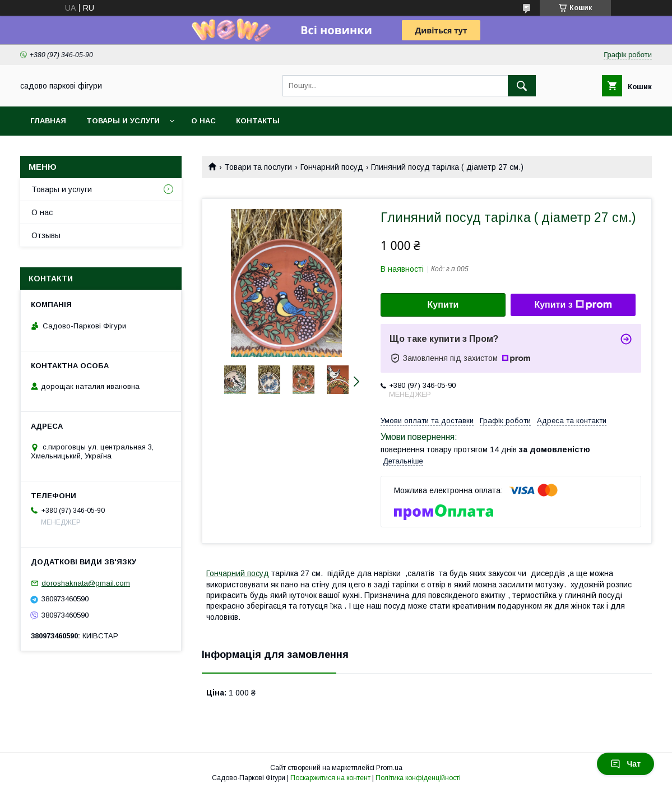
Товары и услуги (123, 121)
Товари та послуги (258, 167)
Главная (48, 121)
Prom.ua (389, 768)
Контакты (258, 121)
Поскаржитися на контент (330, 778)
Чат (625, 764)
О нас (203, 121)
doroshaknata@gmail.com (86, 583)
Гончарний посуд (332, 167)
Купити (443, 305)
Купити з (573, 305)
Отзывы (46, 235)
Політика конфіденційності (418, 778)
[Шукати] (522, 86)
